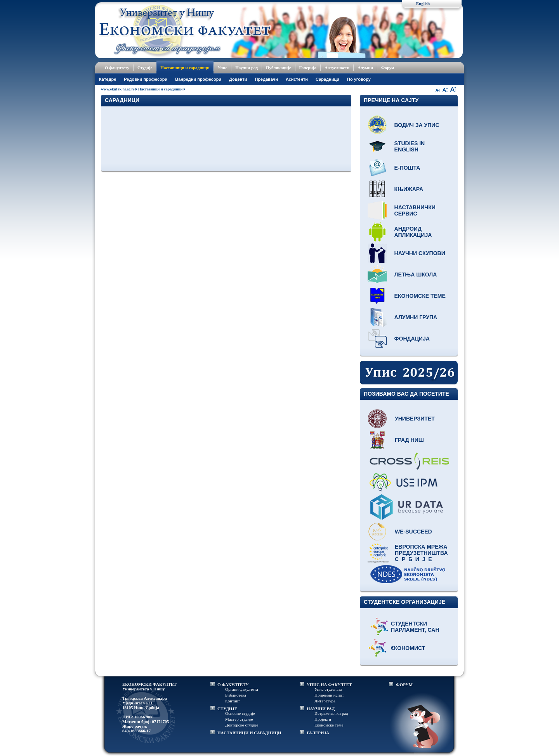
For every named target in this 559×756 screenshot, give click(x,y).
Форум (388, 68)
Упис (223, 68)
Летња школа (416, 275)
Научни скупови (420, 253)
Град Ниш (409, 440)
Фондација (412, 339)
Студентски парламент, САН (415, 627)
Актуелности (337, 68)
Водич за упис (417, 125)
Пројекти (323, 719)
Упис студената (328, 689)
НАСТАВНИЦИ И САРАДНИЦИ (249, 733)
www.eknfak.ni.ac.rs (118, 89)
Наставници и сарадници (185, 68)
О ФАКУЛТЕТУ (233, 685)
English (423, 3)
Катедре (108, 79)
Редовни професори (146, 79)
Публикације (279, 68)
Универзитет (415, 419)
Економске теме (420, 296)
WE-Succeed (413, 532)
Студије (145, 68)
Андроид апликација (413, 232)
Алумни (365, 68)
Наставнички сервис (415, 210)
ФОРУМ (404, 685)
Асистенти (297, 79)
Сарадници (327, 79)
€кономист (408, 648)
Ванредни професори (198, 79)
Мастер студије (239, 719)
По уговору (359, 79)
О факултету (117, 68)
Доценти (238, 79)
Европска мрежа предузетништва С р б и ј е (421, 553)
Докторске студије (242, 725)
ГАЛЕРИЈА (318, 733)
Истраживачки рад (331, 713)
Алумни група (416, 317)
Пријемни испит (329, 695)
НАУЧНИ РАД (321, 709)
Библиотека (236, 695)
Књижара (409, 189)
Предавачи (266, 79)
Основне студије (240, 713)
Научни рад (247, 68)
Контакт (233, 701)
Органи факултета (242, 689)
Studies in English (410, 146)
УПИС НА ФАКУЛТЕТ (329, 685)
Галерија (308, 68)
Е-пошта (407, 168)
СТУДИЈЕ (227, 709)
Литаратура (325, 701)
